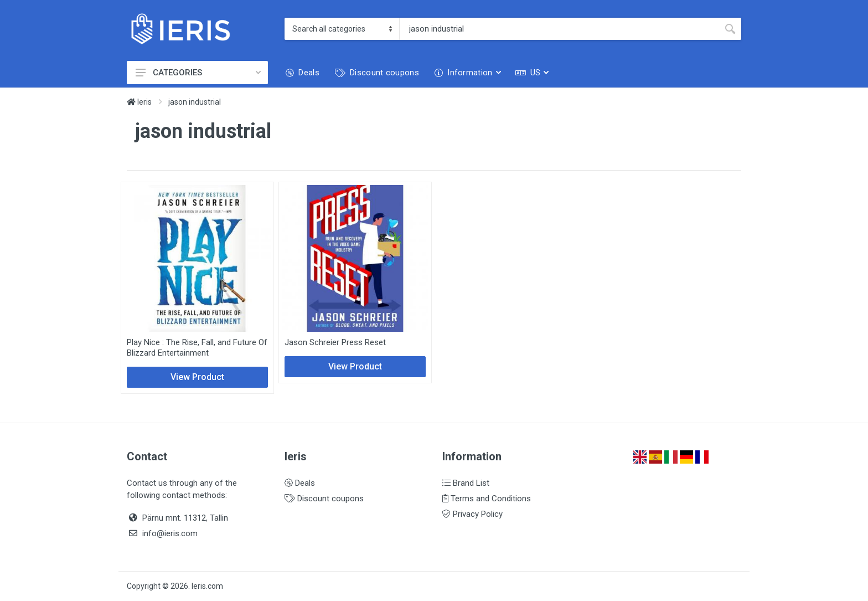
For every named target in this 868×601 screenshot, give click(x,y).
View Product (197, 377)
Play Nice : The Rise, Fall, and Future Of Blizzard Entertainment (197, 348)
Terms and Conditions (487, 499)
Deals (300, 483)
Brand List (466, 483)
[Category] (342, 29)
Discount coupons (324, 499)
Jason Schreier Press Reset (335, 342)
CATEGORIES (198, 73)
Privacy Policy (472, 514)
